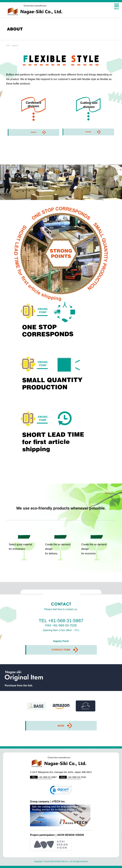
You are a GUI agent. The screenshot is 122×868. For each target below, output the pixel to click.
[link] (61, 791)
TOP (8, 46)
